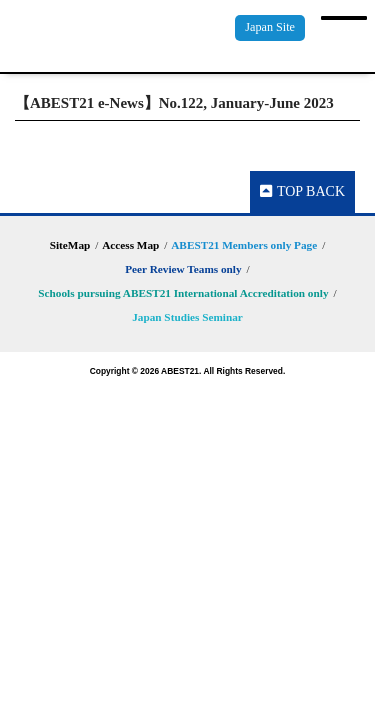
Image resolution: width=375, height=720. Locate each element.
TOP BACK (302, 191)
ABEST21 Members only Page (244, 245)
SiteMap (70, 245)
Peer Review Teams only (183, 269)
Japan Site (270, 27)
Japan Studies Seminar (187, 317)
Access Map (130, 245)
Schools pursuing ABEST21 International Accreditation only (183, 293)
